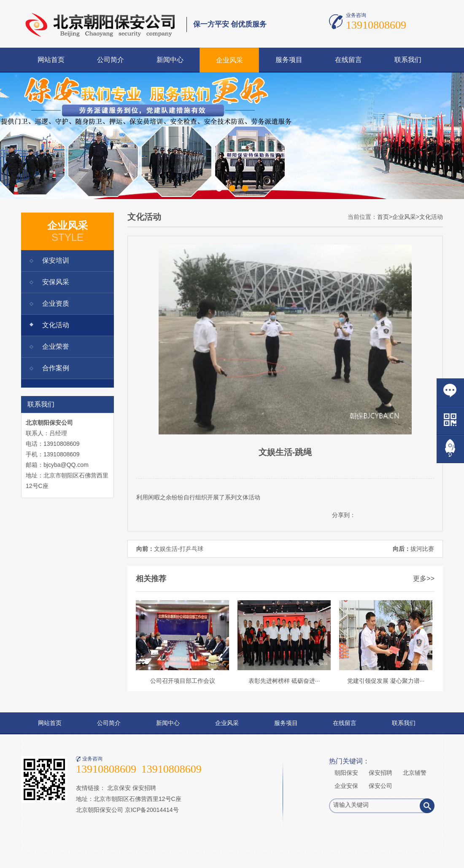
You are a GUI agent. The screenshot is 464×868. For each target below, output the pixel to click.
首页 (383, 217)
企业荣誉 (56, 346)
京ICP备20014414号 (152, 810)
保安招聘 (144, 788)
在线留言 (348, 60)
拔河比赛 (422, 549)
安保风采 (56, 282)
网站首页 (51, 60)
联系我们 (408, 60)
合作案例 (56, 368)
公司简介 (111, 60)
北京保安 (119, 788)
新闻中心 (170, 60)
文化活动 (56, 325)
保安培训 (56, 260)
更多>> (424, 578)
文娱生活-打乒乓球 (179, 549)
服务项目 (289, 60)
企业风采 (229, 60)
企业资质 (56, 303)
